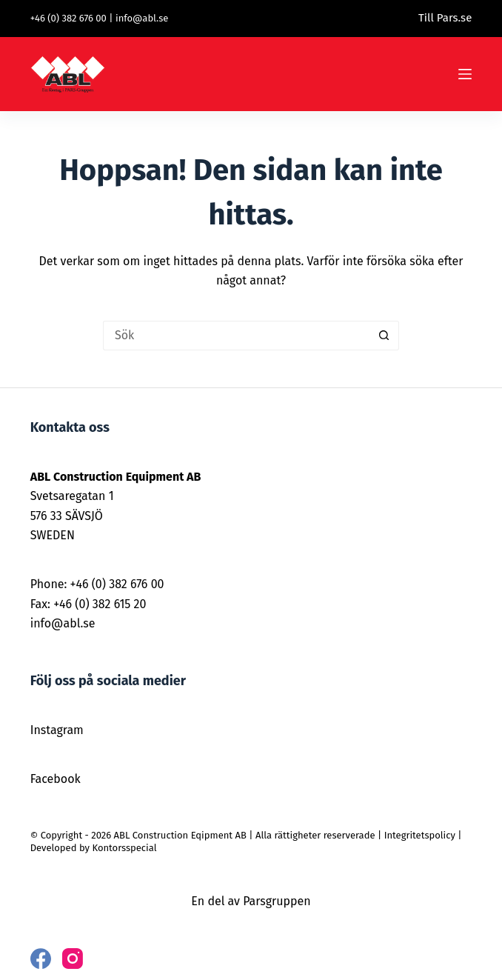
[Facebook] (41, 959)
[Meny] (465, 74)
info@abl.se (142, 18)
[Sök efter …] (236, 336)
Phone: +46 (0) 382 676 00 (97, 584)
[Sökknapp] (384, 336)
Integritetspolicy (420, 835)
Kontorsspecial (124, 848)
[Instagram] (73, 959)
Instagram (57, 730)
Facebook (56, 779)
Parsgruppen (277, 901)
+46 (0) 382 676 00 (68, 18)
